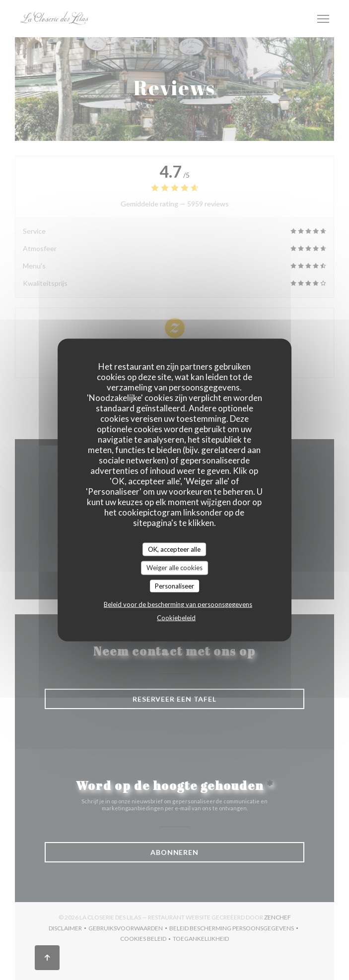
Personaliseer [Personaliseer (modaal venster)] (174, 586)
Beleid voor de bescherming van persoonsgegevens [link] (178, 604)
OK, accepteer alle (174, 549)
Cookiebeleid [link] (176, 618)
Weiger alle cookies (174, 568)
